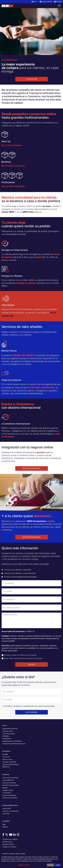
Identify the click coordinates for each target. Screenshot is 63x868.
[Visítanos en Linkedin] (15, 835)
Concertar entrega (9, 734)
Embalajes (6, 736)
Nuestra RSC (7, 808)
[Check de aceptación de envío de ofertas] (2, 658)
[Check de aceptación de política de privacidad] (2, 655)
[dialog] (31, 861)
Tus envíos (6, 757)
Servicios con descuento (11, 811)
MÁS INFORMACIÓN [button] (31, 468)
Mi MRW (5, 754)
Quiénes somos (7, 842)
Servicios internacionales (11, 764)
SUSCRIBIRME (31, 712)
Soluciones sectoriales (10, 798)
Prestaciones (7, 739)
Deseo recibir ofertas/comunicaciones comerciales (23, 658)
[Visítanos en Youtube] (11, 835)
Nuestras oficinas (8, 844)
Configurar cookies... (24, 865)
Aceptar (58, 865)
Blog (4, 824)
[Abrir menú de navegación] (59, 6)
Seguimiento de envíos (10, 729)
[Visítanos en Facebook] (4, 835)
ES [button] (34, 2)
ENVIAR (32, 664)
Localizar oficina (8, 731)
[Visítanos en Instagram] (18, 835)
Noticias (5, 827)
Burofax (5, 788)
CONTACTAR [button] (31, 79)
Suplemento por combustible (12, 741)
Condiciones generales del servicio (14, 744)
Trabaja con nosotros (9, 847)
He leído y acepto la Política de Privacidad (20, 655)
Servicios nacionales (9, 762)
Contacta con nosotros (10, 839)
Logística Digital (8, 790)
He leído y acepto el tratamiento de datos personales (29, 706)
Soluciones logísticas (9, 795)
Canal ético (6, 814)
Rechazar (50, 865)
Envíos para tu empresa (10, 778)
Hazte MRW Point (8, 780)
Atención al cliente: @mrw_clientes (14, 854)
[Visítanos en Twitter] (7, 835)
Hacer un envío (7, 759)
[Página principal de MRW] (9, 6)
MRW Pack (6, 767)
